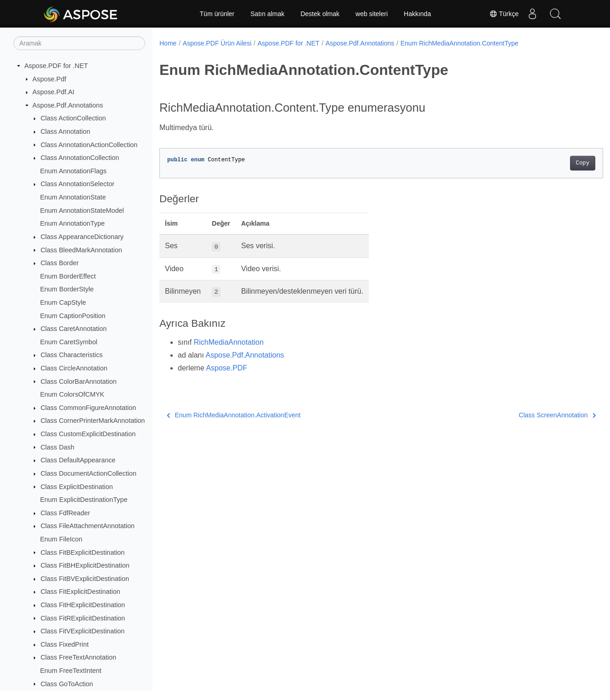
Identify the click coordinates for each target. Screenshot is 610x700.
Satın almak (267, 14)
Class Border (59, 263)
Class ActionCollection (73, 118)
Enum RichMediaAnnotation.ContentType (460, 43)
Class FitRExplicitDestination (83, 618)
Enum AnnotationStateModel (82, 211)
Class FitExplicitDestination (80, 592)
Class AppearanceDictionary (82, 237)
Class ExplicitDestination (77, 487)
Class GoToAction (67, 684)
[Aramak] (79, 43)
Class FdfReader (65, 513)
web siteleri (372, 14)
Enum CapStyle (63, 302)
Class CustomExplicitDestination (88, 434)
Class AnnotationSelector (77, 184)
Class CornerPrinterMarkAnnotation (93, 421)
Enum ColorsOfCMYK (72, 394)
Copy (552, 163)
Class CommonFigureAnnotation (88, 408)
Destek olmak (320, 14)
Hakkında (417, 14)
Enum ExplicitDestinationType (84, 500)
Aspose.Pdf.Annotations (68, 105)
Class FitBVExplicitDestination (85, 579)
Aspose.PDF (226, 368)
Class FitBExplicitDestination (82, 552)
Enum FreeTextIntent (71, 671)
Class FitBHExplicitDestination (85, 565)
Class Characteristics (71, 355)
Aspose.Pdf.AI (54, 92)
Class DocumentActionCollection (88, 473)
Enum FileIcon (61, 539)
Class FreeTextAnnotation (78, 657)
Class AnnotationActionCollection (89, 145)
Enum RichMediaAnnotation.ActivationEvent (234, 415)
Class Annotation (65, 131)
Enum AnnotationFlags (73, 171)
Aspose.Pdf (50, 79)
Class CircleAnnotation (74, 368)
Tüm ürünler (217, 14)
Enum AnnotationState (73, 197)
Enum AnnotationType (72, 223)
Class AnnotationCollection (80, 158)
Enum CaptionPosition (73, 316)
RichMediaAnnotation (229, 342)
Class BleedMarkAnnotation (81, 250)
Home (168, 43)
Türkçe (504, 14)
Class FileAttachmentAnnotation (88, 526)
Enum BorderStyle (67, 289)
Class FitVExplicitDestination (82, 631)
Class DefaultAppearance (78, 460)
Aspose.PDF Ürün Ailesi (217, 43)
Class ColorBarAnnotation (79, 381)
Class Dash (57, 447)
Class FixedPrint (65, 644)
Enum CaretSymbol (69, 342)
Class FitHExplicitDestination (83, 605)
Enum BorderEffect (68, 276)
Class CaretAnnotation (73, 329)
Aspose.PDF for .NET (56, 66)
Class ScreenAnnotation (526, 415)
